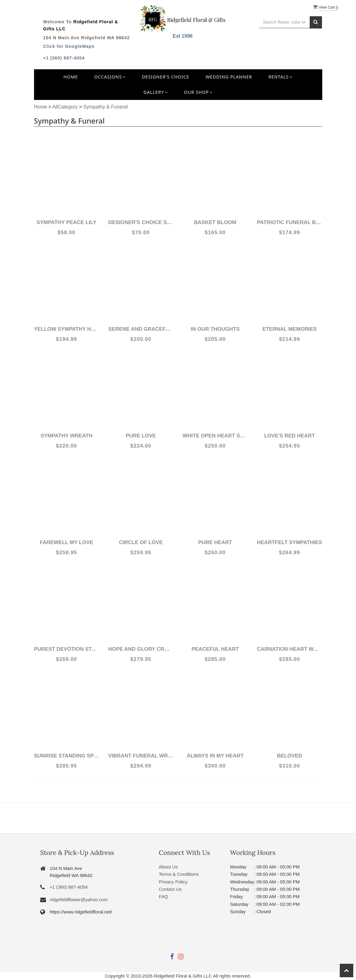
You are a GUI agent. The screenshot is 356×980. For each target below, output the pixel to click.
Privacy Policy (173, 882)
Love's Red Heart (289, 436)
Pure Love (141, 436)
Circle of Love (141, 542)
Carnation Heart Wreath (290, 649)
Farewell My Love (67, 542)
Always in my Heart (215, 756)
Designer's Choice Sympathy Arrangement (141, 222)
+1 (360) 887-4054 (64, 58)
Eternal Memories (290, 329)
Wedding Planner (229, 77)
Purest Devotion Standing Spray (67, 649)
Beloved (289, 756)
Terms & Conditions (179, 874)
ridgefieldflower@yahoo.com (79, 900)
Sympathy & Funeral (105, 107)
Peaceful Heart (215, 649)
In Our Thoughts (215, 329)
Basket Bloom (215, 222)
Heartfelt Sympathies (290, 542)
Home (71, 77)
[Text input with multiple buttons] (284, 22)
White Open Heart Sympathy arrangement (215, 436)
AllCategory (65, 107)
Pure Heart (215, 542)
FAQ (163, 896)
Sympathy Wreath (67, 436)
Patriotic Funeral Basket (290, 222)
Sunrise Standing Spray (67, 756)
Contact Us (170, 889)
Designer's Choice (166, 77)
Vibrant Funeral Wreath (141, 756)
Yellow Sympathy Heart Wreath (67, 329)
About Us (168, 867)
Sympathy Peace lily (66, 222)
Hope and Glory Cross (141, 649)
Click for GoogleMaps (69, 46)
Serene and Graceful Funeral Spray (141, 329)
